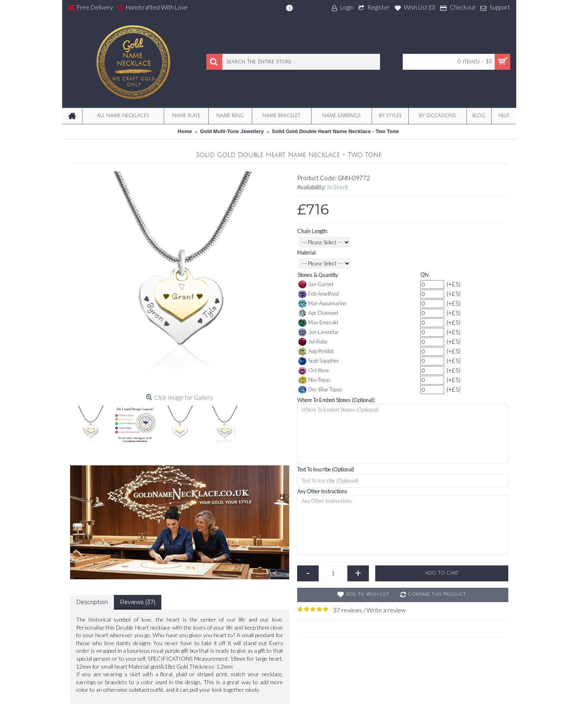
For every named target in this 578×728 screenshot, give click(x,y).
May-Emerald (318, 323)
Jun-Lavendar (318, 332)
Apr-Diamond (318, 313)
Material (306, 253)
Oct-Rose (314, 371)
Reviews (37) (138, 602)
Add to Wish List (367, 594)
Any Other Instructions (322, 491)
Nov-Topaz (314, 380)
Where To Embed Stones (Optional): (336, 400)
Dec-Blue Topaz (320, 390)
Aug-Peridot (316, 351)
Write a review (386, 610)
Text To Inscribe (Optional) (326, 469)
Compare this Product (437, 594)
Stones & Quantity (318, 275)
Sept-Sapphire (319, 361)
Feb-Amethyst (319, 294)
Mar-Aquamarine (322, 304)
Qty (424, 275)
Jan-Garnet (316, 285)
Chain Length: (313, 231)
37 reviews (348, 610)
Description (92, 602)
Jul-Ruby (313, 342)
